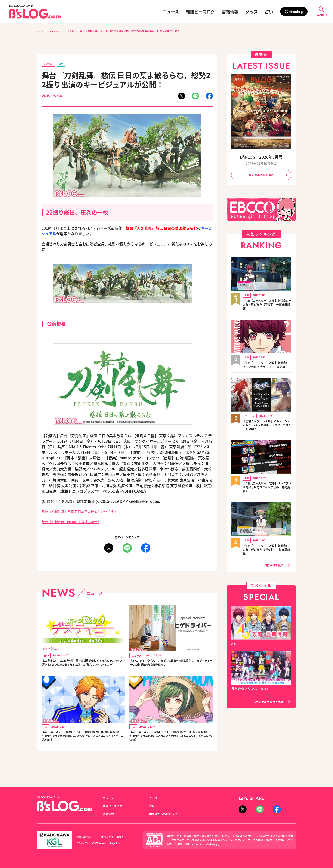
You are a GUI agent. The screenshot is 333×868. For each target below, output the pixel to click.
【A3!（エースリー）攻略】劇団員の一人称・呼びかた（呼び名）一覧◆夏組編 (267, 557)
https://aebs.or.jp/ (210, 844)
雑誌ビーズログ (200, 12)
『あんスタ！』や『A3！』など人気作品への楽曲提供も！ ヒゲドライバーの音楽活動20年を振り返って (171, 668)
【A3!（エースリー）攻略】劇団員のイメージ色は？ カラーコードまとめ (266, 369)
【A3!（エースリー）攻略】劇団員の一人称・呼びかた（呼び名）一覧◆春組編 (267, 306)
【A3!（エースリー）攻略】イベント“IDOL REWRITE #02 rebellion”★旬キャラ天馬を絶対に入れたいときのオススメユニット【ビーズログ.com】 (83, 748)
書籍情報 (230, 12)
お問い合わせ (85, 837)
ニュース (171, 12)
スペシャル (57, 31)
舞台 (64, 64)
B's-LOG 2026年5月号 (261, 157)
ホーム (41, 31)
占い (269, 12)
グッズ (252, 12)
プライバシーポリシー (119, 837)
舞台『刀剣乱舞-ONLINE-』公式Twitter (75, 522)
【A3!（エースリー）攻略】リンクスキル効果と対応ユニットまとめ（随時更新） (267, 494)
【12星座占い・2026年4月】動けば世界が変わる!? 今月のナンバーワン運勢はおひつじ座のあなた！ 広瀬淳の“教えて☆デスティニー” (83, 668)
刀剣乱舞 (75, 31)
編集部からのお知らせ (165, 814)
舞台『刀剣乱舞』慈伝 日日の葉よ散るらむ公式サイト (86, 512)
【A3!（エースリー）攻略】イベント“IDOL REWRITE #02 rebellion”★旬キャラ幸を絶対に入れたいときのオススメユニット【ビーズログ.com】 (171, 748)
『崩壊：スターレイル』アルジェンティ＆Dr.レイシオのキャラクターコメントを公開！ (267, 432)
